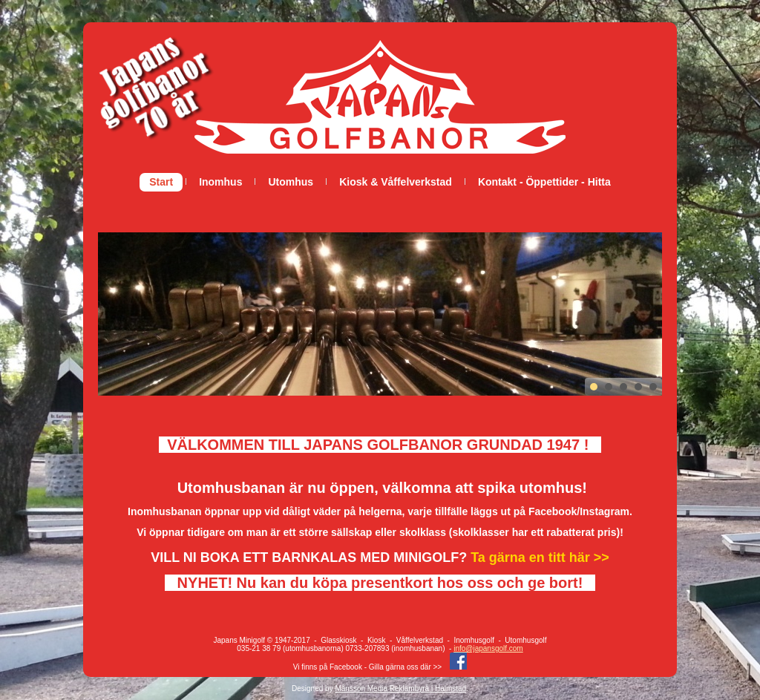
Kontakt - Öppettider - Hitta (544, 182)
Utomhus (291, 182)
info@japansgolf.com (488, 648)
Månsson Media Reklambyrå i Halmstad (400, 688)
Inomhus (220, 182)
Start (161, 182)
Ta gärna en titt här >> (540, 557)
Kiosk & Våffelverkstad (396, 182)
